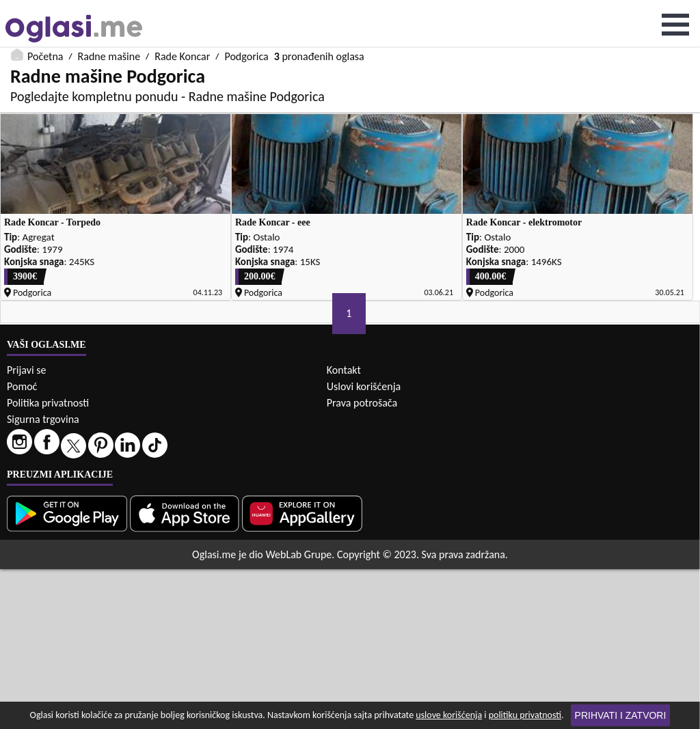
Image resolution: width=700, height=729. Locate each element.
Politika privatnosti (48, 563)
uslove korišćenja (449, 715)
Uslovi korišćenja (364, 546)
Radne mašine (109, 9)
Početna (45, 9)
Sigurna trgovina (43, 579)
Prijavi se (26, 530)
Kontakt (344, 530)
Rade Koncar (182, 9)
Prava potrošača (362, 563)
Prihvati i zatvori (621, 715)
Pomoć (22, 546)
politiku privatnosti (525, 715)
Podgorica (246, 9)
